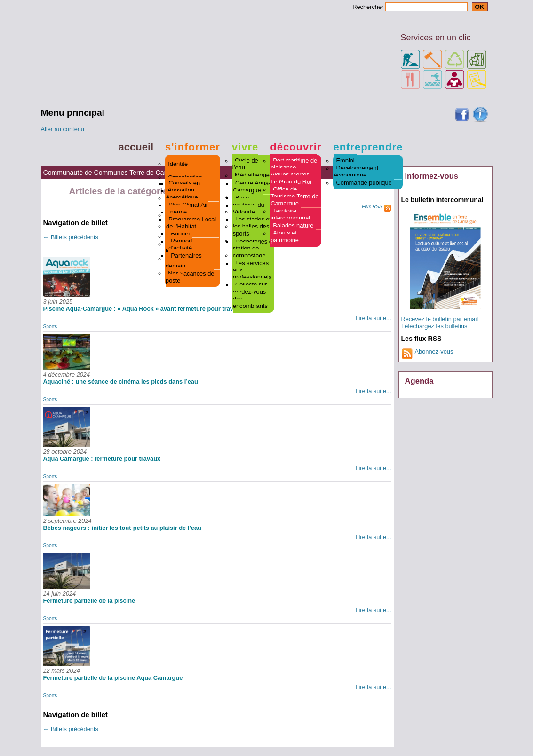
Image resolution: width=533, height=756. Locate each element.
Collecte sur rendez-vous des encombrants (250, 296)
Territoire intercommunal (290, 215)
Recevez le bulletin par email (440, 319)
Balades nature (293, 226)
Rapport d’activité (180, 245)
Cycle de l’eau (245, 165)
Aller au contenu (63, 129)
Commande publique (364, 183)
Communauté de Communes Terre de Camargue (115, 173)
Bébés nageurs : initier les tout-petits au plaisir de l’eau (122, 528)
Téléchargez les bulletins (434, 326)
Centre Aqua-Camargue (252, 187)
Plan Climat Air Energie (187, 209)
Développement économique (356, 172)
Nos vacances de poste (190, 277)
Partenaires (186, 256)
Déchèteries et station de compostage (254, 249)
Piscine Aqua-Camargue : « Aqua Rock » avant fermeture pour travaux (143, 309)
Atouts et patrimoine (285, 237)
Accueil (136, 147)
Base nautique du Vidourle (249, 205)
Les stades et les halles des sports (252, 227)
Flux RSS (372, 207)
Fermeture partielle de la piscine (89, 601)
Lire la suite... (373, 318)
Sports (50, 327)
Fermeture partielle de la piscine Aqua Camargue (113, 678)
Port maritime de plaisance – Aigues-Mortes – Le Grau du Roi (294, 172)
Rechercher (368, 7)
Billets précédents (71, 237)
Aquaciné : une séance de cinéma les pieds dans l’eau (121, 382)
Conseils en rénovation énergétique (183, 191)
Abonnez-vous (434, 351)
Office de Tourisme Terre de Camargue (294, 197)
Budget (180, 234)
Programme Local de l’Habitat (191, 223)
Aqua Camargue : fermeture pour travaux (102, 459)
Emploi (346, 161)
